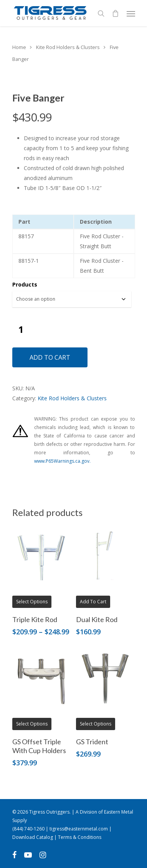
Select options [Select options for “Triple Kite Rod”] (32, 602)
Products (25, 284)
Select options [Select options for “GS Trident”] (96, 724)
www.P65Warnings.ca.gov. (62, 461)
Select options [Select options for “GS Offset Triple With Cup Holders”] (32, 724)
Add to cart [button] (93, 602)
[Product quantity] (21, 329)
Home (19, 47)
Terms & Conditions (80, 837)
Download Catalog (33, 837)
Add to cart (50, 357)
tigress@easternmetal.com (79, 829)
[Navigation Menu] (131, 13)
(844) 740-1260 (28, 829)
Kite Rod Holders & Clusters (68, 47)
